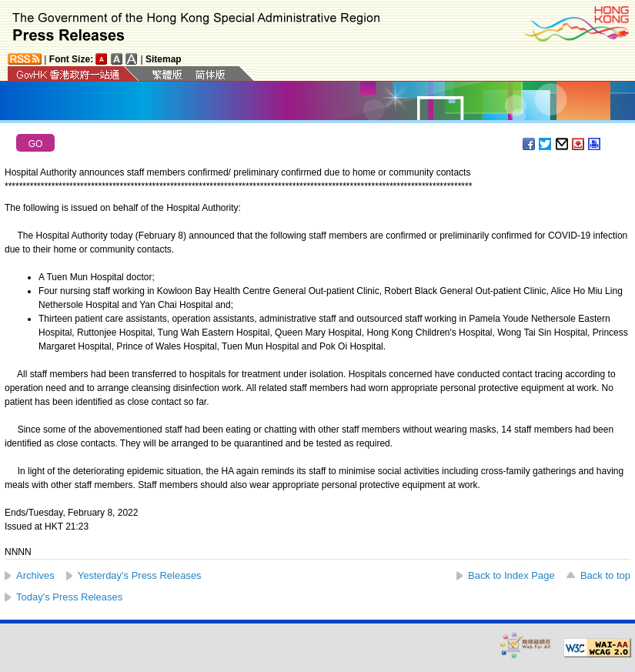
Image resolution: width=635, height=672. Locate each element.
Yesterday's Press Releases (140, 575)
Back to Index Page (511, 575)
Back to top (605, 575)
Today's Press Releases (69, 597)
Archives (35, 575)
